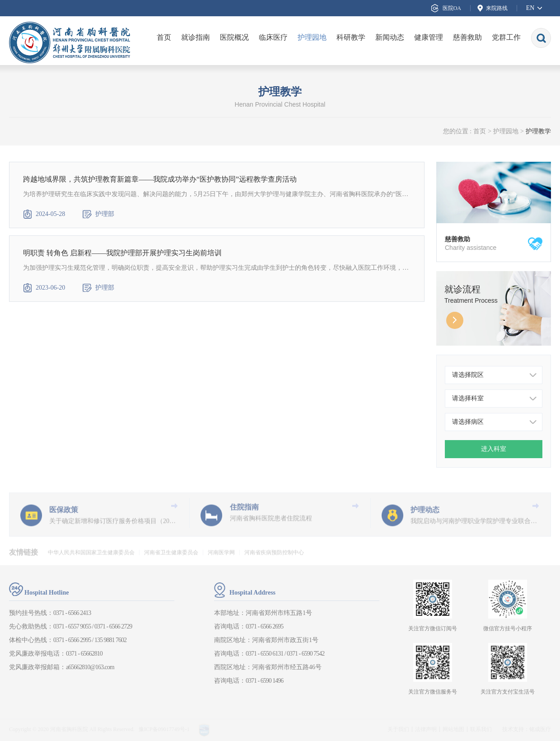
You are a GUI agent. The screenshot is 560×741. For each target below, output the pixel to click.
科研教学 (351, 37)
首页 (164, 37)
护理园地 (312, 37)
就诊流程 (462, 290)
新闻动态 (390, 37)
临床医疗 (273, 37)
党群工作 (506, 37)
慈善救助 (467, 37)
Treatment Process (471, 301)
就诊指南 (196, 37)
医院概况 (234, 37)
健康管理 (429, 37)
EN (530, 8)
